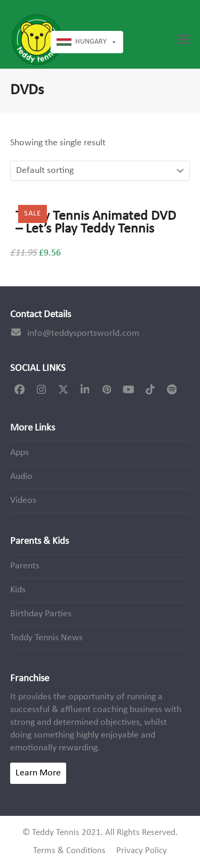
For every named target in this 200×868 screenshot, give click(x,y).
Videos (23, 501)
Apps (19, 453)
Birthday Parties (41, 614)
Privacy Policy (142, 851)
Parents (25, 566)
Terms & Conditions (69, 851)
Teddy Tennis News (46, 638)
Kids (18, 590)
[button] (184, 40)
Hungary (96, 42)
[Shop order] (70, 171)
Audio (21, 477)
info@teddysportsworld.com (83, 333)
